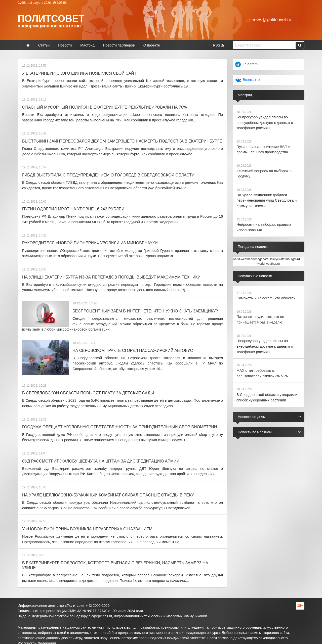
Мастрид (87, 45)
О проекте (152, 45)
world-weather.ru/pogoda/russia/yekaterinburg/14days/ (269, 256)
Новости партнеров (119, 45)
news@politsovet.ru (268, 20)
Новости (65, 45)
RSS (218, 45)
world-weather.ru (269, 261)
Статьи (44, 45)
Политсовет (51, 19)
